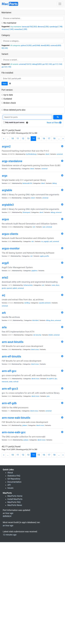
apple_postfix (44, 256)
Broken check (9, 103)
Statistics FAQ (14, 476)
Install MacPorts (15, 499)
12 (23, 138)
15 (39, 138)
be (48, 379)
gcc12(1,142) (6, 67)
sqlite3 (15, 288)
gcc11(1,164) (57, 64)
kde (34, 320)
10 (13, 138)
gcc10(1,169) (47, 64)
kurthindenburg (31, 154)
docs (58, 285)
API (9, 485)
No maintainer (9, 23)
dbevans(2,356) (43, 27)
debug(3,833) (37, 64)
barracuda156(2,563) (29, 27)
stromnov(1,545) (8, 29)
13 (28, 138)
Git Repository (14, 479)
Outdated (7, 99)
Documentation (14, 482)
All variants (14, 64)
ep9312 (52, 379)
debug (54, 183)
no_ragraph (45, 241)
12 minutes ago (10, 535)
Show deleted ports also (13, 110)
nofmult (16, 382)
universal (60, 154)
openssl (9, 288)
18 (54, 138)
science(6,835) (56, 45)
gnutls (4, 288)
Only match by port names (14, 122)
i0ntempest (26, 212)
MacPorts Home (15, 496)
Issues (10, 488)
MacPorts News (15, 505)
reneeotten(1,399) (21, 29)
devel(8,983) (45, 45)
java (48, 396)
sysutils (42, 303)
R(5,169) (5, 48)
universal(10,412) (25, 64)
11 (18, 138)
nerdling (27, 303)
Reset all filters (54, 123)
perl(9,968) (36, 45)
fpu (56, 379)
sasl (44, 227)
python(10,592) (26, 45)
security (38, 335)
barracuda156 (27, 183)
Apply (5, 83)
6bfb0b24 (7, 516)
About (10, 473)
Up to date (7, 95)
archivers (48, 303)
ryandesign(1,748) (56, 27)
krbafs (51, 335)
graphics (34, 271)
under (11, 382)
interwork (5, 382)
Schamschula (28, 285)
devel (47, 154)
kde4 (37, 320)
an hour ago (8, 526)
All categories (15, 45)
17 (49, 138)
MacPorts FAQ (14, 502)
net (34, 227)
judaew (25, 425)
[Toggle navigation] (60, 4)
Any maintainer (16, 27)
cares (53, 285)
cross (37, 349)
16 (44, 138)
